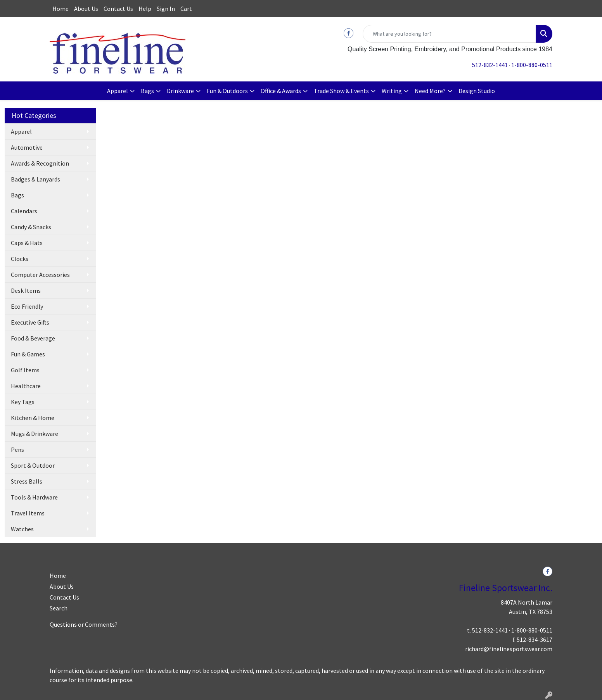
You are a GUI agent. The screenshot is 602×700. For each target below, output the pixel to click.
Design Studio (477, 91)
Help (145, 9)
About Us (86, 9)
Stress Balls (27, 481)
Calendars (24, 211)
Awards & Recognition (40, 163)
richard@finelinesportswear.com (509, 649)
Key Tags (23, 402)
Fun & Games (28, 354)
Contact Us (118, 9)
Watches (22, 529)
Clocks (20, 259)
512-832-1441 (490, 65)
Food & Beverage (33, 338)
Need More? (430, 91)
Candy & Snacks (31, 227)
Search (59, 608)
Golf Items (25, 370)
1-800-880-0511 (532, 65)
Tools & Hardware (34, 497)
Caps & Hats (27, 243)
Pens (17, 449)
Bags (147, 91)
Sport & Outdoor (33, 465)
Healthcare (26, 386)
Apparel (118, 91)
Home (61, 9)
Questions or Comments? (84, 624)
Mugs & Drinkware (35, 434)
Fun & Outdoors (227, 91)
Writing (392, 91)
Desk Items (26, 290)
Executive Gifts (30, 322)
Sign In (166, 9)
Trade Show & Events (341, 91)
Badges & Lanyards (35, 179)
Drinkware (180, 91)
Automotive (27, 147)
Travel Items (28, 513)
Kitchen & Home (33, 418)
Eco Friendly (27, 306)
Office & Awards (281, 91)
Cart (186, 9)
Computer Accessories (40, 275)
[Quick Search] (449, 34)
